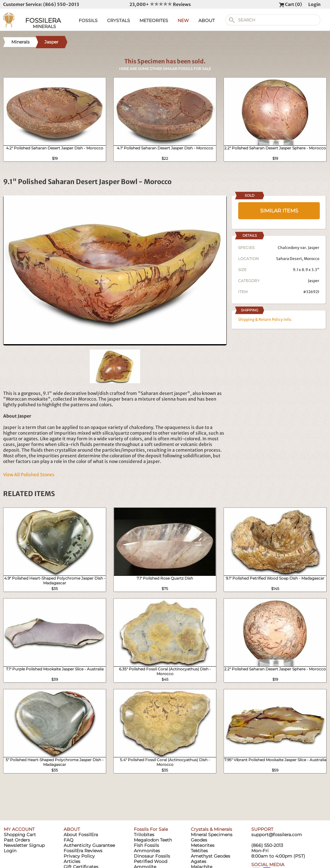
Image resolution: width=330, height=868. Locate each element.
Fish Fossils (146, 845)
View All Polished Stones (29, 475)
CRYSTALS (119, 20)
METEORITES (154, 20)
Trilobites (144, 835)
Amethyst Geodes (211, 856)
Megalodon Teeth (153, 840)
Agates (199, 861)
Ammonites (147, 851)
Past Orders (17, 840)
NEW (183, 20)
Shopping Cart (20, 835)
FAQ (68, 840)
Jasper (314, 281)
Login (314, 4)
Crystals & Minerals (211, 829)
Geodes (199, 840)
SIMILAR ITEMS (279, 211)
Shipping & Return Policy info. (265, 319)
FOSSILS (88, 20)
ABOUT (207, 20)
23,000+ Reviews (160, 4)
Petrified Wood (151, 861)
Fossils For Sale (151, 829)
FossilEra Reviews (83, 851)
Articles (72, 861)
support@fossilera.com (277, 835)
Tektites (199, 851)
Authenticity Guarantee (89, 845)
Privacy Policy (79, 856)
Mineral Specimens (212, 835)
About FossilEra (81, 835)
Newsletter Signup (24, 845)
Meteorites (203, 845)
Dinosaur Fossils (152, 856)
